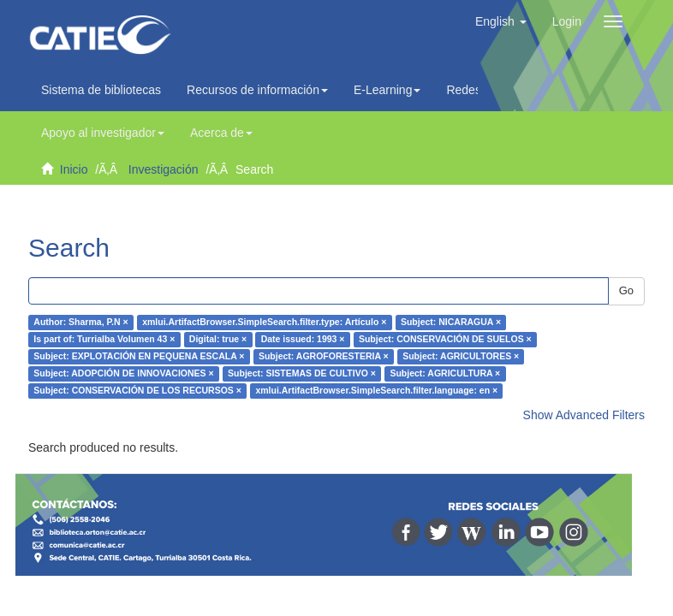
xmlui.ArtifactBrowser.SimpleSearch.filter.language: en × (376, 391)
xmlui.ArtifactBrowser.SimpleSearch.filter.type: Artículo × (264, 323)
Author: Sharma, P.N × (80, 323)
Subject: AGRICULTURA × (445, 374)
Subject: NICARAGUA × (451, 323)
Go (626, 290)
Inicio (74, 169)
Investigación (164, 169)
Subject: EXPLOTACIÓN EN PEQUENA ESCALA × (139, 357)
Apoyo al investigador (103, 133)
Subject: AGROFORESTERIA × (324, 357)
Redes (468, 90)
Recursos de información (257, 90)
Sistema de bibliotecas (101, 90)
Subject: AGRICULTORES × (461, 357)
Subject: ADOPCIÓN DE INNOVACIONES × (123, 374)
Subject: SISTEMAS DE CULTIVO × (302, 374)
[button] (501, 21)
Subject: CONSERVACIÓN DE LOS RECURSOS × (137, 391)
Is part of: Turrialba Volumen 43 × (104, 340)
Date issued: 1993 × (303, 340)
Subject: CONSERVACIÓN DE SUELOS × (445, 340)
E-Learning (387, 90)
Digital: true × (218, 340)
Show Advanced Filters (584, 415)
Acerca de (221, 133)
